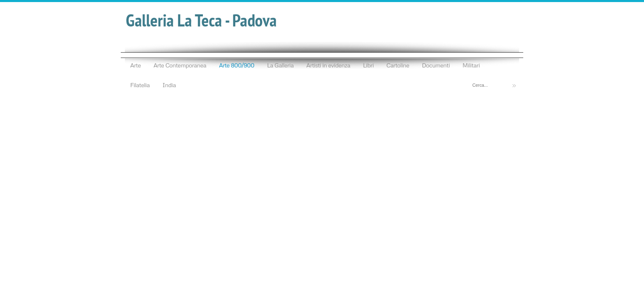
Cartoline (398, 65)
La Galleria (280, 65)
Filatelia (140, 85)
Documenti (436, 65)
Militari (471, 65)
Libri (368, 65)
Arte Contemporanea (180, 65)
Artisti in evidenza (328, 65)
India (169, 85)
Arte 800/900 (237, 65)
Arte (136, 65)
